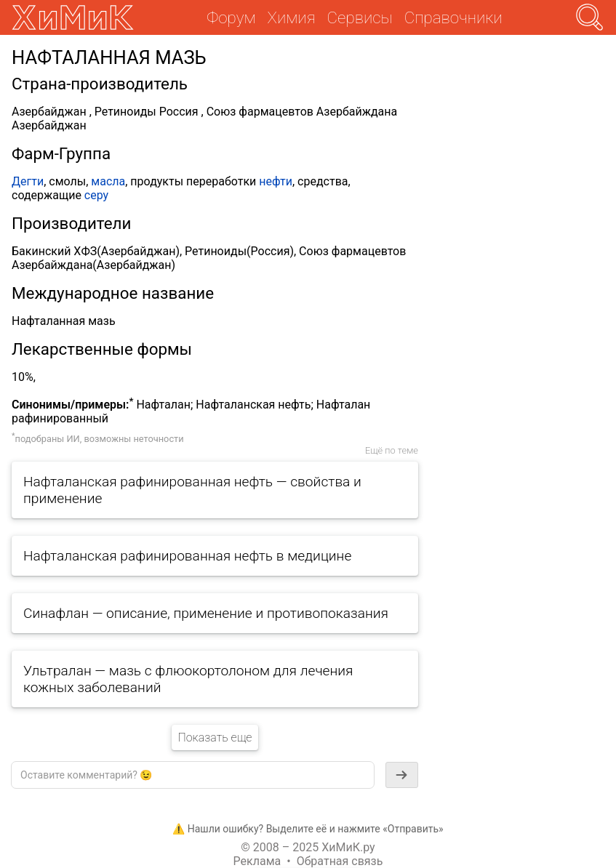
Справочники (453, 17)
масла (108, 181)
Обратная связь (340, 861)
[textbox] (193, 775)
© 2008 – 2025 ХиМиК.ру (308, 847)
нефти (276, 181)
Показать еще (215, 738)
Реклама (257, 861)
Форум (231, 17)
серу (96, 195)
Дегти (28, 181)
